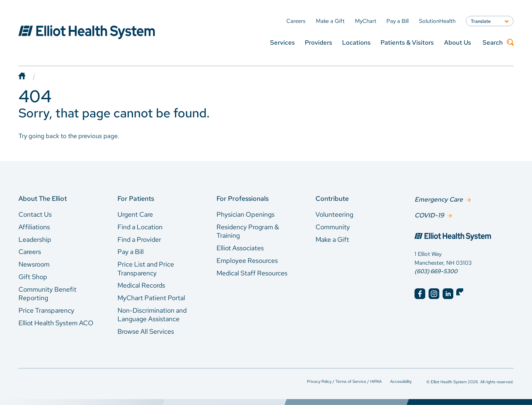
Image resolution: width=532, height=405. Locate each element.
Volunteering (334, 214)
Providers (318, 42)
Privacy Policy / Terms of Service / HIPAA (344, 381)
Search (498, 42)
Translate (481, 21)
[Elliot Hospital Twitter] (462, 293)
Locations (356, 42)
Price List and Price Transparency (146, 269)
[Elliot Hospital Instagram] (434, 293)
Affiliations (34, 227)
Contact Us (35, 214)
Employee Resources (247, 260)
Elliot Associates (240, 248)
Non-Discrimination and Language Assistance (152, 315)
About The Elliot (43, 198)
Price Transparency (46, 310)
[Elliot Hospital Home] (464, 237)
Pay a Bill (131, 252)
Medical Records (141, 285)
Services (282, 42)
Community (333, 227)
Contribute (332, 198)
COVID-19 (429, 214)
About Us (458, 42)
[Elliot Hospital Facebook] (420, 293)
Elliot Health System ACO (56, 323)
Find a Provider (139, 239)
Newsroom (34, 264)
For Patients (136, 198)
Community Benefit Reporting (47, 294)
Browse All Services (146, 331)
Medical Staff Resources (252, 273)
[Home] (29, 76)
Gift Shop (33, 277)
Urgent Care (135, 214)
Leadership (35, 239)
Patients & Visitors (407, 42)
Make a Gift (332, 239)
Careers (30, 252)
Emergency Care (439, 199)
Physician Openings (245, 214)
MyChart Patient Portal (151, 298)
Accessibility (401, 381)
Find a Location (140, 227)
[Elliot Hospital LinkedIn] (448, 293)
